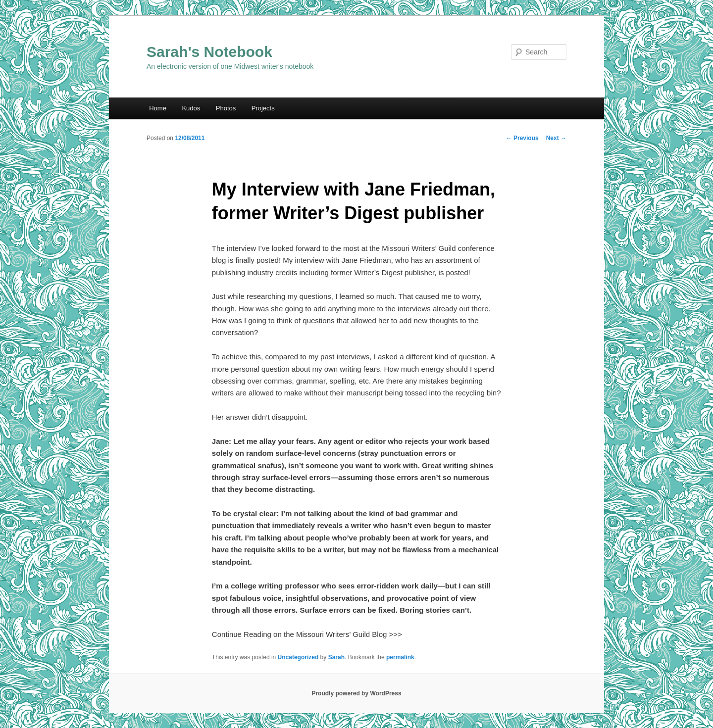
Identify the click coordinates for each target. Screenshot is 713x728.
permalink (400, 657)
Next (556, 138)
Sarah (336, 657)
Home (158, 108)
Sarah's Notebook (209, 52)
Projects (263, 108)
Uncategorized (298, 657)
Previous (522, 138)
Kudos (191, 108)
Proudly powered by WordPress (356, 693)
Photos (226, 108)
